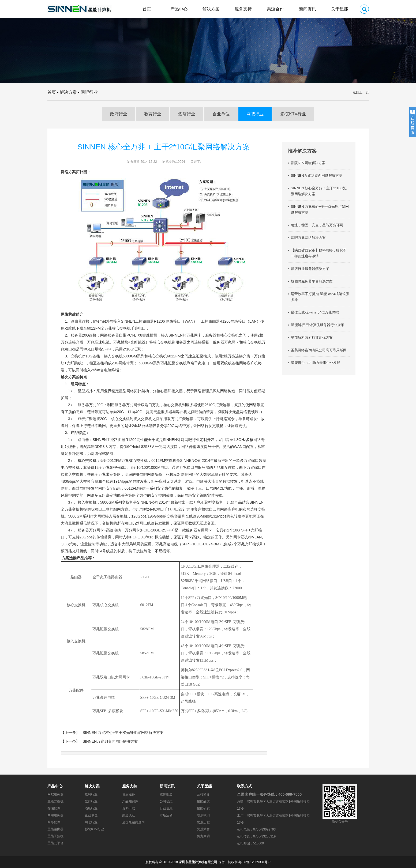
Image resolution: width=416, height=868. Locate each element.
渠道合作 (275, 9)
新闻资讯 (308, 9)
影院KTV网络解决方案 (308, 163)
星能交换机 (55, 801)
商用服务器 (55, 815)
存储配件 (54, 808)
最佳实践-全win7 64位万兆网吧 (315, 312)
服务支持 (243, 9)
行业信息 (166, 808)
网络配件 (54, 822)
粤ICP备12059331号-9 (254, 862)
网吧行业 (89, 92)
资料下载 (129, 808)
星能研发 (203, 808)
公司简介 (203, 794)
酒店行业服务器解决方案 (310, 269)
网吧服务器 (55, 794)
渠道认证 (129, 815)
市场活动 (166, 815)
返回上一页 (361, 92)
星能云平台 (55, 843)
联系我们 (203, 815)
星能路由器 (55, 829)
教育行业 (153, 114)
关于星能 (340, 9)
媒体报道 (166, 794)
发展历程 (203, 822)
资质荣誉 (203, 829)
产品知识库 (130, 801)
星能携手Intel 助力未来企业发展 (316, 363)
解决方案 (211, 9)
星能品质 (203, 801)
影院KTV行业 (293, 114)
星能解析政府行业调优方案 (312, 337)
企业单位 (221, 114)
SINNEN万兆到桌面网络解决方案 (110, 741)
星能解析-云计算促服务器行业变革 (318, 325)
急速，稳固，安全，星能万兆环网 (317, 225)
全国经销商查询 (133, 822)
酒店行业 (187, 114)
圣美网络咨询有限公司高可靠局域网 (319, 350)
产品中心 (179, 9)
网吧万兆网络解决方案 (308, 238)
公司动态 (166, 801)
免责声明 (203, 836)
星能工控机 (55, 836)
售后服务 (129, 794)
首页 (147, 9)
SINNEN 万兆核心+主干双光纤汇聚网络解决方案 (123, 733)
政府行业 (119, 114)
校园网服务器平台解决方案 (312, 281)
